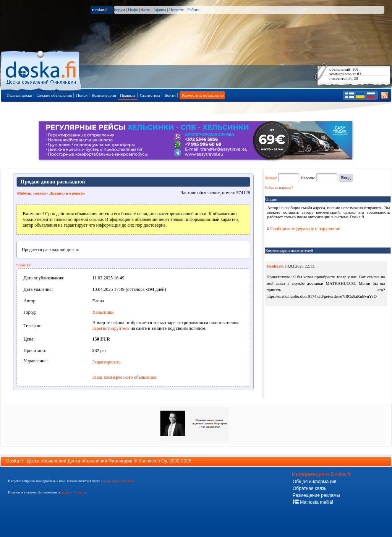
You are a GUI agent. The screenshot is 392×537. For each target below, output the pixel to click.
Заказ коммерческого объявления (125, 377)
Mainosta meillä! (313, 502)
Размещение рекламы (316, 495)
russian (100, 10)
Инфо (133, 10)
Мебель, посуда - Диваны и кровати (51, 193)
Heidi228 (275, 266)
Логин (270, 178)
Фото (146, 10)
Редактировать (107, 362)
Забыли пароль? (279, 187)
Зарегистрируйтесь (111, 328)
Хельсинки (103, 312)
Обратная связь (309, 488)
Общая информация (314, 482)
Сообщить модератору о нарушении (304, 229)
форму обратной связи (117, 481)
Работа (193, 10)
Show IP (24, 265)
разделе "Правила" (74, 492)
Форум (119, 10)
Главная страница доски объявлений (41, 69)
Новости (177, 10)
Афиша (160, 10)
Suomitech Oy (152, 461)
